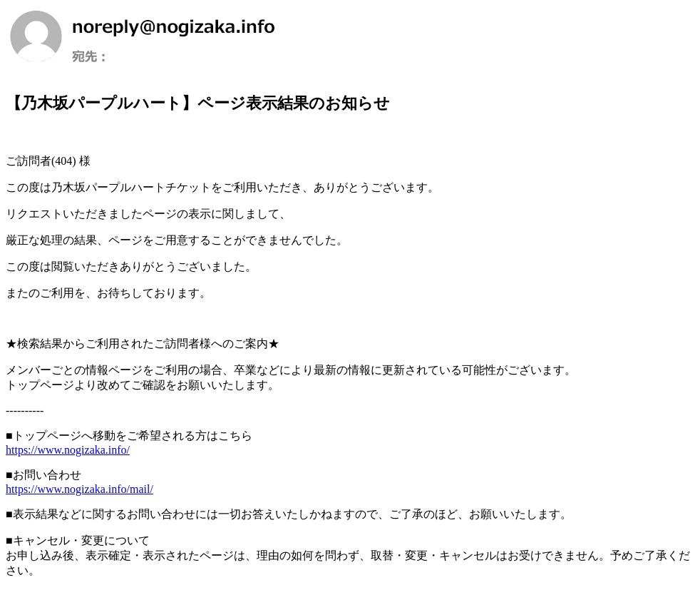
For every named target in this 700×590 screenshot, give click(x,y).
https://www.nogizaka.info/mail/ (79, 489)
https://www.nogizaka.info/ (68, 450)
